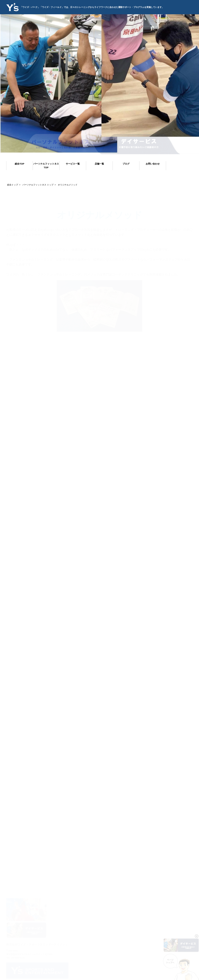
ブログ (126, 164)
